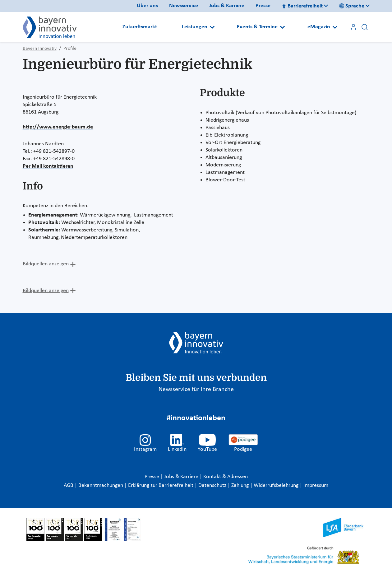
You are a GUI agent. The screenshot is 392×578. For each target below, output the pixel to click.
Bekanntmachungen (101, 485)
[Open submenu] (212, 27)
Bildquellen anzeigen (46, 264)
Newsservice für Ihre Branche (196, 389)
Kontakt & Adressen (226, 477)
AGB (69, 485)
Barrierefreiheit (302, 6)
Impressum (316, 485)
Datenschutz (213, 485)
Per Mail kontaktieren (48, 166)
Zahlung (241, 485)
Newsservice (184, 6)
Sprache (352, 6)
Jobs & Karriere (227, 6)
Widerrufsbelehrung (277, 485)
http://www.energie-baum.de (58, 127)
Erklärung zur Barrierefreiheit (161, 485)
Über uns (147, 6)
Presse (263, 6)
